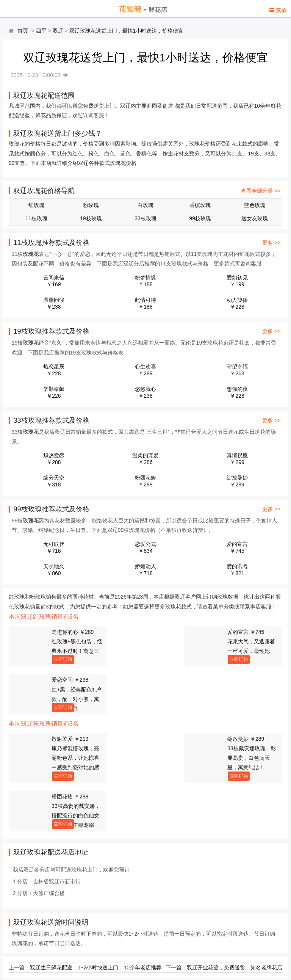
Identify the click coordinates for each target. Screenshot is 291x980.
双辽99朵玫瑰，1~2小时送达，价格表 (58, 913)
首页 (23, 31)
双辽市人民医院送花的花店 (45, 926)
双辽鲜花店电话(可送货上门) (47, 966)
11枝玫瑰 (36, 218)
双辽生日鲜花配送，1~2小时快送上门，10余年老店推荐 (96, 871)
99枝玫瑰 (200, 218)
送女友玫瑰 (255, 218)
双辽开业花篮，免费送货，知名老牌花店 (235, 871)
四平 (41, 31)
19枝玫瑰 (91, 218)
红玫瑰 (36, 205)
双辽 (58, 31)
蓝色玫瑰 (255, 205)
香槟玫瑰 (200, 205)
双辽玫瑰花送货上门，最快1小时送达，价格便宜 (127, 31)
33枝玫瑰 (145, 218)
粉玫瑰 (91, 205)
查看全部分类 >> (261, 191)
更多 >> (271, 243)
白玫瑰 (145, 205)
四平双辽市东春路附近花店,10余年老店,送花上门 (71, 939)
